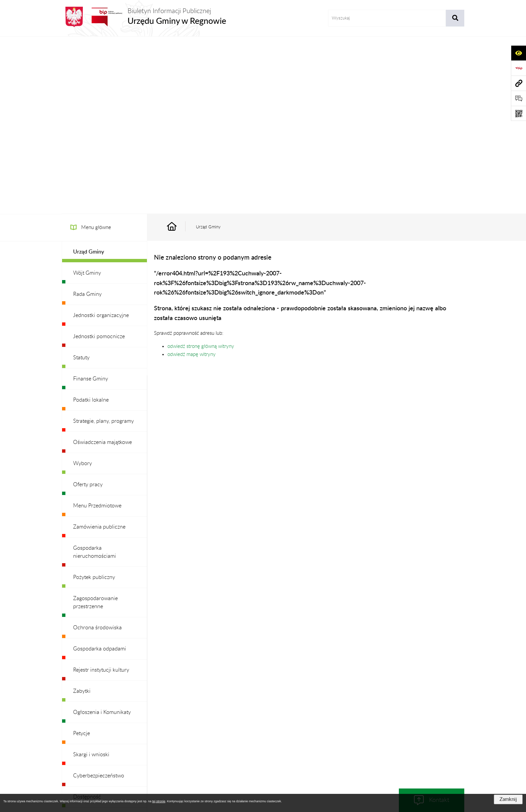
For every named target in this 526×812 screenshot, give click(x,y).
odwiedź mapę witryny (192, 177)
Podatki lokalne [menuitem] (91, 223)
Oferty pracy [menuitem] (88, 307)
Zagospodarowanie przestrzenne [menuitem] (95, 425)
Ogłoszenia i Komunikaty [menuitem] (102, 535)
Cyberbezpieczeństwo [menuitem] (99, 598)
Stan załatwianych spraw (106, 732)
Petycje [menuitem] (82, 556)
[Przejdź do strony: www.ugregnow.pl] (518, 83)
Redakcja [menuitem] (83, 641)
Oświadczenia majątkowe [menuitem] (102, 265)
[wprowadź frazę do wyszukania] (387, 18)
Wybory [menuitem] (83, 286)
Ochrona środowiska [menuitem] (97, 450)
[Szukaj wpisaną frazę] (455, 18)
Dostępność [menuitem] (87, 620)
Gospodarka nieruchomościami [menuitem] (95, 375)
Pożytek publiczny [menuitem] (94, 400)
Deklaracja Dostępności (368, 732)
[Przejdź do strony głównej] (144, 17)
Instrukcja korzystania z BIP (306, 732)
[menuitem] (104, 75)
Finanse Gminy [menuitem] (91, 201)
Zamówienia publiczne (164, 732)
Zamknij (508, 799)
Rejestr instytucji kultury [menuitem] (101, 493)
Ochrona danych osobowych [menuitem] (107, 662)
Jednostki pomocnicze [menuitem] (99, 159)
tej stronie (159, 801)
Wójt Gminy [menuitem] (87, 96)
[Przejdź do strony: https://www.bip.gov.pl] (518, 68)
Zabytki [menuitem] (82, 514)
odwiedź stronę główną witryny (201, 169)
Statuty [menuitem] (81, 180)
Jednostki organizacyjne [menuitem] (101, 138)
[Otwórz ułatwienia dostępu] (518, 53)
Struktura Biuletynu (217, 732)
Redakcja (258, 732)
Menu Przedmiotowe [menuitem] (97, 328)
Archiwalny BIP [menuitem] (91, 683)
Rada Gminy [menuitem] (87, 117)
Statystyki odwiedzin (424, 732)
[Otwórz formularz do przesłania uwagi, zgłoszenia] (518, 98)
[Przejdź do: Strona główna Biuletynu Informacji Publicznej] (179, 50)
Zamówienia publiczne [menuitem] (99, 350)
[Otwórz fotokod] (518, 113)
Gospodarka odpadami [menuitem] (100, 471)
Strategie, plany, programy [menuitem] (103, 244)
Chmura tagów (263, 749)
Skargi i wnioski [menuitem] (91, 577)
